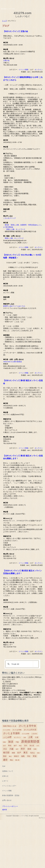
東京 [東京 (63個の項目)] (26, 753)
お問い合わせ (7, 800)
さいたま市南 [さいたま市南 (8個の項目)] (17, 730)
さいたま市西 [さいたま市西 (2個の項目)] (26, 734)
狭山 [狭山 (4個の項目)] (10, 756)
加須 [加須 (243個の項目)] (11, 742)
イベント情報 (23, 70)
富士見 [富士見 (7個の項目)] (32, 746)
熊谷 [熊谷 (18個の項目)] (5, 756)
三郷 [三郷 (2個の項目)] (24, 737)
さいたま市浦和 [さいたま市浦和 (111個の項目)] (11, 733)
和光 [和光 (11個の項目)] (10, 746)
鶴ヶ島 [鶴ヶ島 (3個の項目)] (17, 760)
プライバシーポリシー (10, 806)
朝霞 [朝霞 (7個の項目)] (13, 753)
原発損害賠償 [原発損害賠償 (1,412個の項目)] (30, 741)
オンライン (39, 70)
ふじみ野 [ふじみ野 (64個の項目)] (7, 737)
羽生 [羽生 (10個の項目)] (29, 756)
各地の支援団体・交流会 (11, 795)
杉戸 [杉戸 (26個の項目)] (19, 753)
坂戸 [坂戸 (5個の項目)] (15, 746)
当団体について (8, 771)
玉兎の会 (6, 60)
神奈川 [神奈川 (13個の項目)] (16, 756)
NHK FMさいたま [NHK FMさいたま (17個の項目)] (10, 726)
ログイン (42, 818)
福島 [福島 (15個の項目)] (23, 756)
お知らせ (5, 776)
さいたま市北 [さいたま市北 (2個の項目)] (7, 730)
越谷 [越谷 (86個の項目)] (5, 760)
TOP (4, 766)
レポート (5, 781)
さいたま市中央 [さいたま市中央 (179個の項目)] (27, 726)
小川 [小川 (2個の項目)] (38, 746)
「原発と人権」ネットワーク (15, 229)
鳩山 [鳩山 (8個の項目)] (12, 760)
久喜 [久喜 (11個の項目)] (37, 737)
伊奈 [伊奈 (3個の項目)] (4, 742)
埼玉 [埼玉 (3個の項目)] (20, 746)
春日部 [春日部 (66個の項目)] (6, 753)
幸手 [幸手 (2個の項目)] (17, 749)
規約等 (5, 810)
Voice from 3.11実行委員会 (13, 362)
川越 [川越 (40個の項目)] (11, 749)
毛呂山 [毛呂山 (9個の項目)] (32, 753)
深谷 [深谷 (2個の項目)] (38, 753)
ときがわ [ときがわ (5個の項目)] (34, 734)
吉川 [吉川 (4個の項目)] (4, 746)
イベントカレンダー (9, 786)
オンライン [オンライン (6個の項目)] (17, 737)
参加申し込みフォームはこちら (14, 306)
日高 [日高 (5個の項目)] (35, 749)
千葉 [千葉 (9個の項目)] (17, 742)
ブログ (6, 26)
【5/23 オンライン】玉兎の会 (16, 31)
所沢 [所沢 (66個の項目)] (23, 749)
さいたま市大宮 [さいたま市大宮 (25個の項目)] (30, 730)
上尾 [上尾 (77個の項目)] (30, 737)
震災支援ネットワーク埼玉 (22, 3)
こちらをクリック (10, 218)
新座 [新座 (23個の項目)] (29, 749)
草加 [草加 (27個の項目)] (35, 756)
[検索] (22, 664)
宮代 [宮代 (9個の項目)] (26, 746)
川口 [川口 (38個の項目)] (5, 749)
